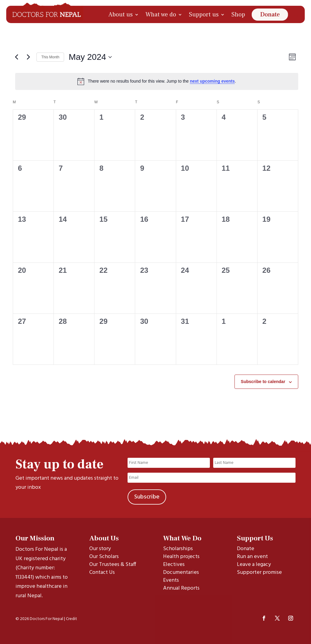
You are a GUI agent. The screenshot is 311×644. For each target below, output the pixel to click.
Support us (204, 15)
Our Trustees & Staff (113, 565)
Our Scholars (104, 557)
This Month (50, 57)
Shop (238, 15)
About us (121, 15)
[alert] (157, 81)
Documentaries (181, 572)
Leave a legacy (254, 565)
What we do (161, 15)
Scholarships (178, 549)
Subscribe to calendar (263, 382)
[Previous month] (16, 57)
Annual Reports (181, 588)
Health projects (181, 557)
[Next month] (28, 57)
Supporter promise (259, 572)
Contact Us (102, 572)
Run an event (252, 557)
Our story (100, 549)
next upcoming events (212, 81)
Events (171, 580)
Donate (270, 15)
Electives (174, 565)
